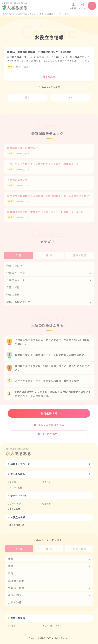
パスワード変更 (15, 487)
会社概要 (12, 626)
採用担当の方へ (15, 509)
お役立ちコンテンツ (27, 14)
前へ (28, 97)
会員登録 (12, 482)
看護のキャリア (54, 14)
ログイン (46, 482)
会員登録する (49, 413)
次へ (71, 97)
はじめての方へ (15, 504)
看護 (41, 14)
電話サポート (49, 504)
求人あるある (8, 14)
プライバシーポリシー (53, 626)
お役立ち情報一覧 (16, 525)
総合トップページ (20, 464)
